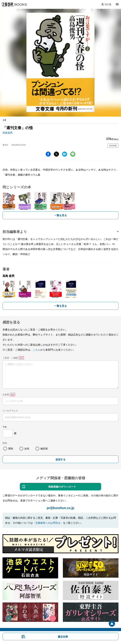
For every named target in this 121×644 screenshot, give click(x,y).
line (73, 154)
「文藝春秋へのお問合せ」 (48, 523)
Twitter (56, 154)
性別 (5, 443)
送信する (60, 459)
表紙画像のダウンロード (62, 487)
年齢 (5, 427)
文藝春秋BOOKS (14, 4)
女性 (27, 448)
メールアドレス (10, 411)
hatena (65, 154)
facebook (48, 154)
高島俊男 (8, 133)
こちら (37, 350)
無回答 (44, 448)
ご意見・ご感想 (10, 358)
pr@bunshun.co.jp (60, 508)
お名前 (6, 394)
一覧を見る (60, 215)
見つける (106, 4)
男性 (11, 448)
